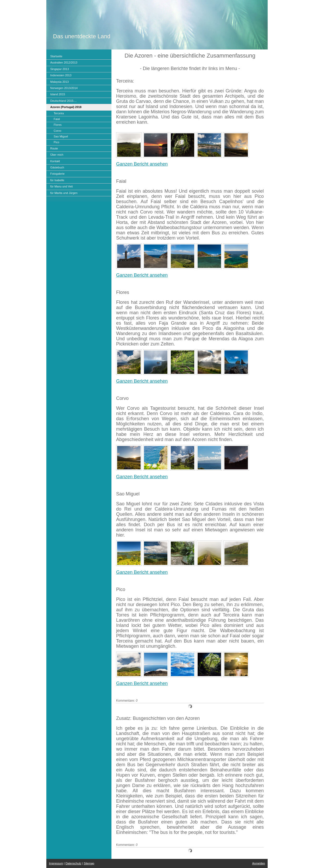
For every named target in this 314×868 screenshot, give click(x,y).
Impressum (56, 863)
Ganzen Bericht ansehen (142, 164)
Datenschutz (73, 863)
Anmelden (259, 863)
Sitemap (89, 863)
